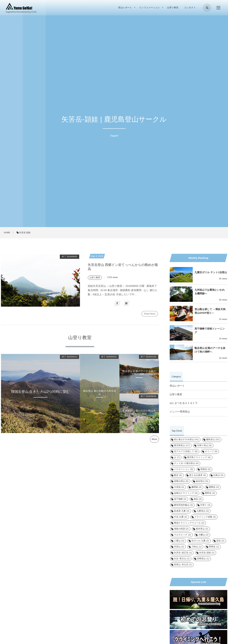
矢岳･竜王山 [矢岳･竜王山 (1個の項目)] (182, 559)
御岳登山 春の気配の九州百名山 (100, 394)
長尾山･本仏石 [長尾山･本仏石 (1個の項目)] (183, 565)
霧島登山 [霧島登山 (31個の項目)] (213, 440)
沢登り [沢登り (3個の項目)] (205, 505)
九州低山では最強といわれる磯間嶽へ (210, 292)
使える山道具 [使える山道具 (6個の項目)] (198, 475)
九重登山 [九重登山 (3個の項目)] (203, 511)
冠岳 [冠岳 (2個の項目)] (220, 541)
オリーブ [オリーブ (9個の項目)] (211, 451)
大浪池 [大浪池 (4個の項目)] (179, 487)
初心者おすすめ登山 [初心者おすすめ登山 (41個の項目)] (186, 440)
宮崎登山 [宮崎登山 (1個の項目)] (203, 559)
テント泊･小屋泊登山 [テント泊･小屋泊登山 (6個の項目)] (186, 463)
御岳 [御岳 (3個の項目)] (198, 499)
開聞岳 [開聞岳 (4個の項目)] (214, 487)
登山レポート (177, 386)
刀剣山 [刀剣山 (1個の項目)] (196, 547)
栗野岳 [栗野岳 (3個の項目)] (210, 493)
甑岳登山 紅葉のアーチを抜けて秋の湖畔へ (139, 375)
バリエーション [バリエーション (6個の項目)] (184, 469)
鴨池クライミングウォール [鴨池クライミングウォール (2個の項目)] (189, 523)
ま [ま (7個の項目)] (177, 457)
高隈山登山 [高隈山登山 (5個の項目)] (181, 481)
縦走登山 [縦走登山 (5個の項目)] (202, 481)
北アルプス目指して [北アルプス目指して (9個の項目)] (186, 451)
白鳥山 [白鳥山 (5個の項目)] (219, 475)
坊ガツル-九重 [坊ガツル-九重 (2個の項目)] (200, 541)
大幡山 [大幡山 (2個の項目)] (203, 535)
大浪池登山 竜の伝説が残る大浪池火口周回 (139, 414)
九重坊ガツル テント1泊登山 (211, 272)
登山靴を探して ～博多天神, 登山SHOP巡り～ (210, 311)
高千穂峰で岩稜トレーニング (210, 330)
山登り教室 (176, 394)
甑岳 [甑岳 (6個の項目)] (178, 475)
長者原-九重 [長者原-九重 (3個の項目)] (182, 511)
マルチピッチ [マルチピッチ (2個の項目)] (183, 535)
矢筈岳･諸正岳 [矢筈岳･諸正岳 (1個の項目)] (183, 553)
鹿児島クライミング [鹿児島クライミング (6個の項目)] (199, 457)
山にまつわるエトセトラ (184, 403)
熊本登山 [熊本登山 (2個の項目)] (202, 529)
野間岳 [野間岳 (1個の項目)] (214, 547)
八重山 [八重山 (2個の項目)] (179, 541)
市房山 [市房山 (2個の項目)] (179, 547)
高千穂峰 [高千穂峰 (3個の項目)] (180, 499)
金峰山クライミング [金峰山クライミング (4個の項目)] (186, 493)
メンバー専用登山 (180, 412)
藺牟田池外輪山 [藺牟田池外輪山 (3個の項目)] (184, 505)
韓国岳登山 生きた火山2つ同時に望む (40, 393)
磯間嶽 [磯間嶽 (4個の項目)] (196, 487)
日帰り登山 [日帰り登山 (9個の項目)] (204, 446)
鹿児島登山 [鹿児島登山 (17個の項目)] (182, 446)
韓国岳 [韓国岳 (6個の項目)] (206, 469)
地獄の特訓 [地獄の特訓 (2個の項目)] (181, 529)
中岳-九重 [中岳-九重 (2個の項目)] (181, 517)
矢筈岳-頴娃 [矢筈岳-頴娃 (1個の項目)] (207, 553)
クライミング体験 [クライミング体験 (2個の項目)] (205, 517)
